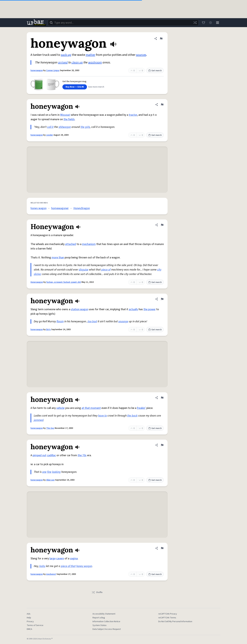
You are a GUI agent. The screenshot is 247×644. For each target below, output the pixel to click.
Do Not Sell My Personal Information (175, 622)
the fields (69, 119)
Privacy (30, 622)
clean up (77, 62)
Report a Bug (99, 618)
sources (141, 55)
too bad (92, 321)
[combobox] (123, 23)
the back (132, 416)
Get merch (155, 71)
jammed (39, 420)
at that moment (91, 408)
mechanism (89, 244)
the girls (85, 127)
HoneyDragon (82, 208)
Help (29, 618)
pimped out (39, 455)
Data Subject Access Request (107, 629)
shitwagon (65, 127)
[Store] (204, 23)
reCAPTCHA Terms (167, 618)
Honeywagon (37, 282)
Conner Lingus (53, 70)
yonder (50, 135)
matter (90, 55)
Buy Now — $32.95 (75, 87)
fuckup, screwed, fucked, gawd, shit (64, 282)
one (44, 472)
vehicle (60, 408)
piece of (106, 270)
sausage (123, 321)
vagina (74, 558)
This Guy (50, 428)
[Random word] (195, 23)
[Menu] (218, 23)
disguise (84, 270)
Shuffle (97, 592)
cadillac (51, 455)
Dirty (48, 329)
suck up (66, 55)
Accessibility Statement (104, 614)
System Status (100, 625)
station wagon (80, 309)
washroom (95, 62)
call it (50, 127)
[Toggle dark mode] (211, 23)
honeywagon (37, 70)
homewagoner (60, 208)
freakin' (141, 408)
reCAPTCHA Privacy (168, 614)
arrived (63, 62)
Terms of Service (35, 625)
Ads (29, 614)
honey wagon (39, 208)
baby (42, 566)
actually (133, 309)
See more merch (96, 87)
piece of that (68, 566)
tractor (133, 115)
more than (58, 258)
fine (49, 472)
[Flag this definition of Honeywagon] (162, 225)
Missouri (65, 115)
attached (71, 244)
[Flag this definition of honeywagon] (161, 39)
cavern (60, 558)
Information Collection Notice (106, 622)
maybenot (51, 574)
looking (56, 472)
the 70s (82, 455)
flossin (60, 321)
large (53, 558)
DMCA (29, 629)
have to (102, 416)
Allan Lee (50, 480)
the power (150, 309)
